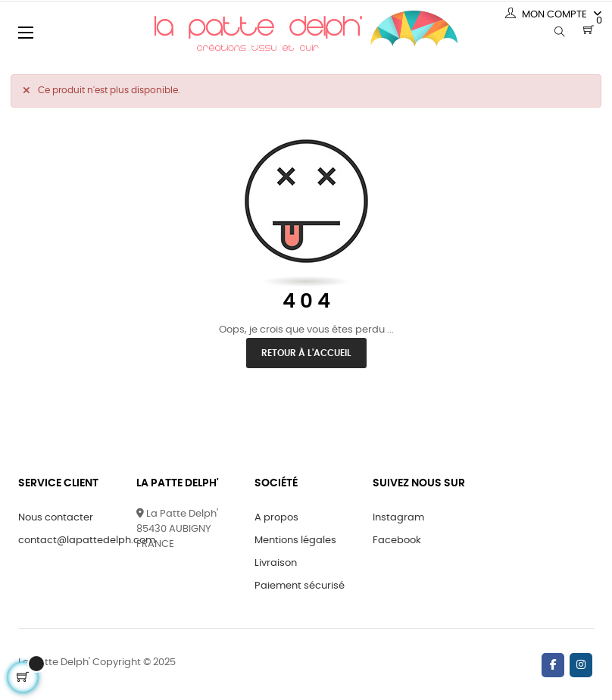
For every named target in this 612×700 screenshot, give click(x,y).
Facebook (397, 541)
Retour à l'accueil (306, 353)
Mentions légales (295, 541)
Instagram (398, 518)
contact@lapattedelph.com (87, 541)
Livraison (276, 563)
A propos (276, 518)
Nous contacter (56, 518)
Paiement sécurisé (300, 586)
